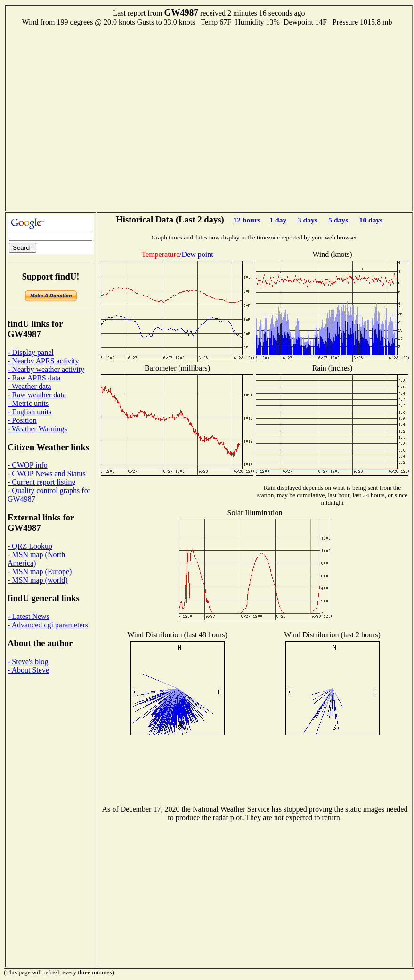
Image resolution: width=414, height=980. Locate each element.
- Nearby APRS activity (43, 361)
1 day (278, 220)
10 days (371, 220)
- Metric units (28, 403)
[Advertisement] (91, 118)
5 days (338, 220)
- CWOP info (28, 465)
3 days (308, 220)
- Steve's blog (28, 662)
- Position (22, 420)
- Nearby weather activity (46, 369)
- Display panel (31, 352)
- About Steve (28, 670)
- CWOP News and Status (47, 474)
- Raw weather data (37, 395)
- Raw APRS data (34, 378)
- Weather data (29, 386)
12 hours (247, 220)
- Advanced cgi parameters (48, 625)
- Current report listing (41, 482)
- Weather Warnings (37, 429)
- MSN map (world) (38, 580)
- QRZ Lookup (30, 546)
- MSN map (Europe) (40, 572)
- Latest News (28, 616)
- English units (29, 412)
